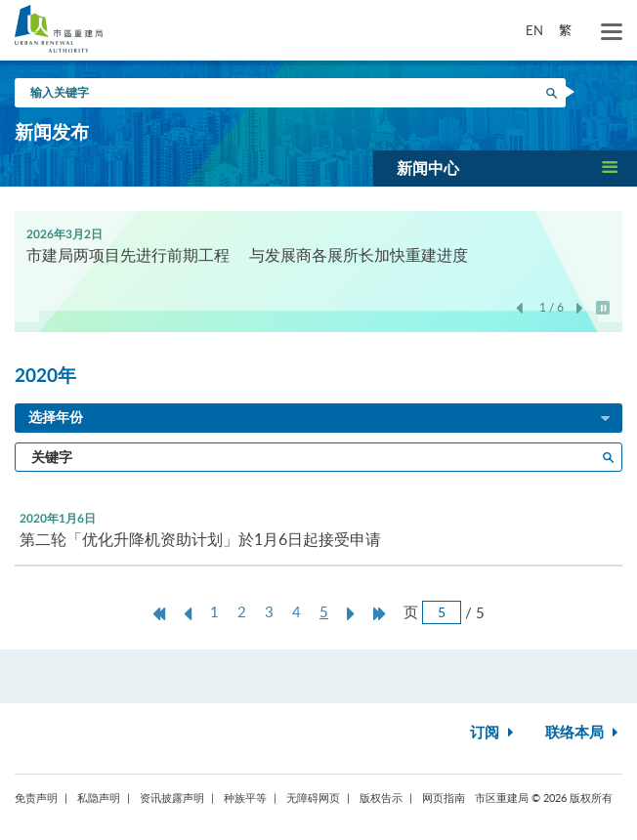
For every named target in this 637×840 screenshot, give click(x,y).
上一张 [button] (519, 309)
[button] (505, 168)
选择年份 (320, 419)
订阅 (494, 733)
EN (534, 30)
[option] (318, 244)
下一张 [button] (580, 309)
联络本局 (584, 733)
